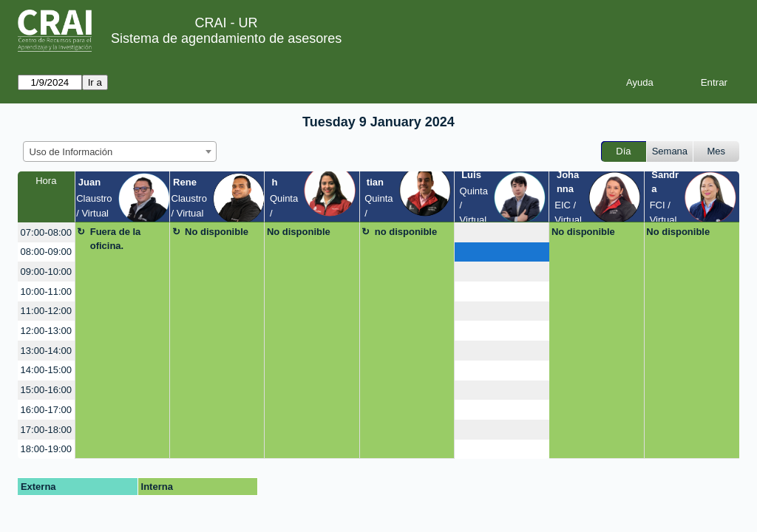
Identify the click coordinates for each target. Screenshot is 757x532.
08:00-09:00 (46, 252)
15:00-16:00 (46, 390)
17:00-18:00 (46, 430)
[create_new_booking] (502, 232)
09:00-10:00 (46, 272)
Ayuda (640, 82)
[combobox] (120, 151)
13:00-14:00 (46, 351)
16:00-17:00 (46, 410)
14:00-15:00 (46, 370)
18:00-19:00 (46, 449)
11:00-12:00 (46, 311)
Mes (717, 151)
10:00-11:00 (46, 291)
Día (623, 151)
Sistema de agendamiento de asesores (226, 38)
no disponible (406, 232)
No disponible (217, 232)
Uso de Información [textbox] (71, 152)
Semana (670, 151)
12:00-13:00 (46, 331)
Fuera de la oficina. (116, 239)
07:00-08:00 (46, 232)
